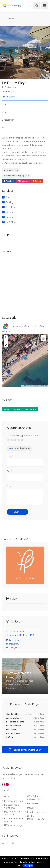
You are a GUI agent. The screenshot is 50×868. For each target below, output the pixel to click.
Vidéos (6, 112)
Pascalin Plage (13, 733)
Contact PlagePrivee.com (35, 818)
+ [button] (6, 337)
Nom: (10, 457)
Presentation (8, 97)
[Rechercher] (36, 6)
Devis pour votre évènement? (12, 813)
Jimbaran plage (13, 718)
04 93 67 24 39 (11, 170)
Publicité (31, 808)
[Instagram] (3, 843)
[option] (25, 52)
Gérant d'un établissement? (35, 798)
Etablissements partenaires (12, 806)
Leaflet (24, 386)
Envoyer (17, 512)
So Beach (11, 737)
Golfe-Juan (9, 87)
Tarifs (5, 104)
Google (37, 181)
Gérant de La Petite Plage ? (15, 539)
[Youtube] (13, 843)
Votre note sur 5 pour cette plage (23, 436)
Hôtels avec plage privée (13, 827)
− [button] (6, 341)
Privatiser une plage (14, 801)
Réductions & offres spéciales (14, 820)
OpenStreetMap (34, 386)
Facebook (9, 181)
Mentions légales (36, 812)
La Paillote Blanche (15, 722)
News (7, 797)
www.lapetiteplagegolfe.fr (16, 176)
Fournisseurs (33, 803)
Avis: (9, 486)
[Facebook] (8, 843)
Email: (10, 471)
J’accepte (28, 866)
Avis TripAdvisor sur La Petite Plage (20, 409)
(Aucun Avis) (8, 92)
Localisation (8, 120)
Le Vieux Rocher (14, 726)
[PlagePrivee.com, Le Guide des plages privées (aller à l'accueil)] (12, 5)
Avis (4, 127)
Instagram (24, 181)
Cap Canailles (13, 714)
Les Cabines (12, 730)
